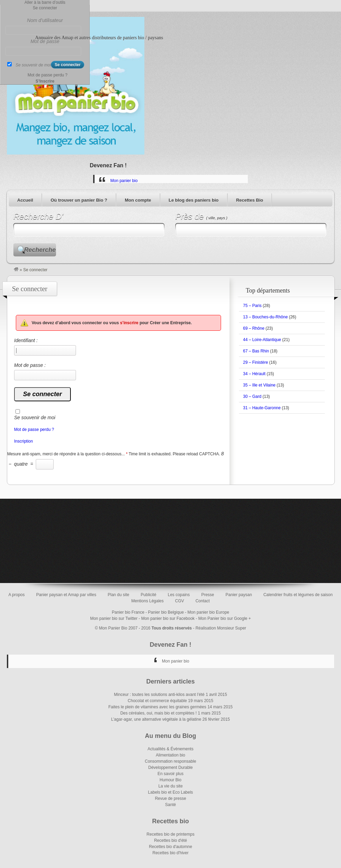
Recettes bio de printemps (170, 834)
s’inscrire (129, 323)
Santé (170, 805)
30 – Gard (252, 396)
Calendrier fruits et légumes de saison (298, 595)
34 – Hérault (254, 374)
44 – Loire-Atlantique (262, 340)
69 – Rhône (254, 328)
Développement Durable (170, 768)
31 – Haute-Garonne (262, 408)
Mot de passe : (45, 371)
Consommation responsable (170, 761)
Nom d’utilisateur (45, 20)
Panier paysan (239, 595)
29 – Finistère (256, 362)
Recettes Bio (250, 200)
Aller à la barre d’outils (45, 2)
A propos (16, 595)
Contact (203, 601)
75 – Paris (252, 306)
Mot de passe (45, 41)
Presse (207, 595)
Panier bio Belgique (166, 612)
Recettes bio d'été (170, 840)
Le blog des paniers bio (194, 200)
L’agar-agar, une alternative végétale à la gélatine (156, 719)
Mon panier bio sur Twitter (114, 618)
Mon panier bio (124, 181)
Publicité (148, 595)
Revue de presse (171, 798)
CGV (179, 601)
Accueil (25, 200)
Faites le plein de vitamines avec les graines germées (157, 707)
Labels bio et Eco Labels (171, 792)
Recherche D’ (38, 216)
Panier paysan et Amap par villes (66, 595)
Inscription (24, 441)
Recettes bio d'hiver (170, 853)
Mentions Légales (147, 601)
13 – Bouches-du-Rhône (265, 317)
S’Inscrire (45, 81)
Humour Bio (170, 780)
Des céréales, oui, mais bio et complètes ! (158, 713)
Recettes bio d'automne (170, 847)
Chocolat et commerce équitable (157, 701)
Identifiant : (45, 347)
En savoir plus (170, 774)
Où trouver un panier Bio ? (79, 200)
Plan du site (118, 595)
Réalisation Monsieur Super (221, 628)
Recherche (40, 250)
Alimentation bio (170, 755)
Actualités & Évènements (170, 749)
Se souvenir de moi (35, 417)
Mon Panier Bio (113, 628)
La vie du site (171, 786)
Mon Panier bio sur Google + (225, 618)
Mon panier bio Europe (208, 612)
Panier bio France (128, 612)
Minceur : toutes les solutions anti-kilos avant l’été (159, 695)
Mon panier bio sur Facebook (168, 618)
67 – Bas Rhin (256, 351)
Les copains (179, 595)
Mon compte (138, 200)
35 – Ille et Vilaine (259, 385)
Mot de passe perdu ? (34, 430)
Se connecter (45, 8)
